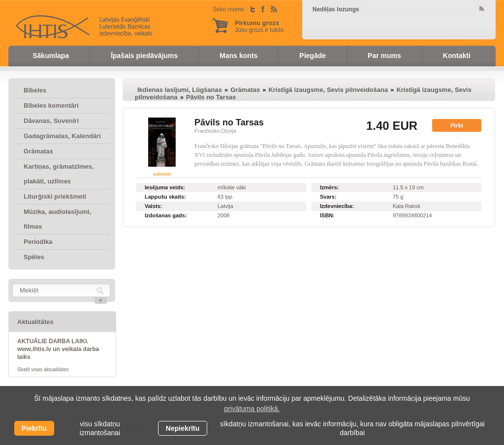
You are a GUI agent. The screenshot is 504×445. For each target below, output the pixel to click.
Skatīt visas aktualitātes (43, 370)
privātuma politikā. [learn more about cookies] (252, 409)
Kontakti (457, 56)
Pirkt (457, 125)
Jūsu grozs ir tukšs (259, 26)
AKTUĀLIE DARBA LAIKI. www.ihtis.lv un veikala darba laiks (58, 349)
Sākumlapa (51, 56)
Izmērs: (330, 187)
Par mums (384, 56)
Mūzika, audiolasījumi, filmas (57, 219)
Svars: (328, 197)
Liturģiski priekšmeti (55, 196)
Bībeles (35, 90)
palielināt (162, 174)
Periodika (38, 242)
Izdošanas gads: (166, 215)
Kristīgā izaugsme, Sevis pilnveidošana (328, 90)
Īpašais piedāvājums (144, 56)
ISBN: (327, 215)
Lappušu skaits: (165, 197)
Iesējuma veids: (165, 187)
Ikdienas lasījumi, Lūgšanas (180, 90)
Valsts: (153, 206)
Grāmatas (38, 151)
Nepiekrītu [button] (183, 428)
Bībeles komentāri (51, 105)
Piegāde (313, 56)
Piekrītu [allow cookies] (34, 428)
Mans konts (238, 56)
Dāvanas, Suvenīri (51, 121)
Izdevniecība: (337, 206)
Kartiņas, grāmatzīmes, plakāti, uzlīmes (59, 174)
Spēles (34, 257)
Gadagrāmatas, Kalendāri (62, 136)
